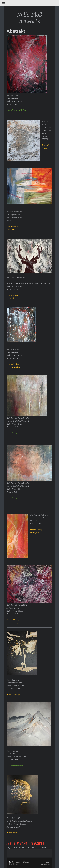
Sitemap (26, 862)
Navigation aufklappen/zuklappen (29, 3)
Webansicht (46, 864)
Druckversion (15, 862)
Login (48, 862)
